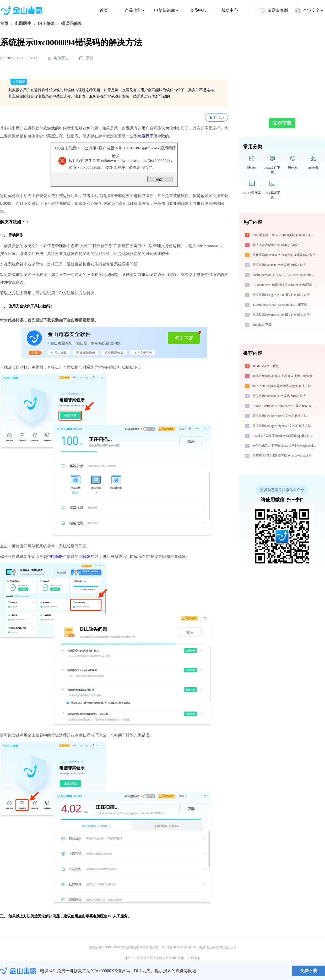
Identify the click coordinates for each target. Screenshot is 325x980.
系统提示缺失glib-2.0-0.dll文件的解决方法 (281, 295)
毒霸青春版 (274, 10)
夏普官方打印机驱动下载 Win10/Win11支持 (282, 456)
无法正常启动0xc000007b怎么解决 (276, 245)
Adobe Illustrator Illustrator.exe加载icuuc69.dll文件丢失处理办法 (285, 406)
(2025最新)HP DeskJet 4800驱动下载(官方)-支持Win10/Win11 (285, 235)
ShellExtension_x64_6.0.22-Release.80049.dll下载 (285, 275)
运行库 (147, 136)
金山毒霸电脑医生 (93, 916)
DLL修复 (46, 23)
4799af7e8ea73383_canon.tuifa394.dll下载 (280, 305)
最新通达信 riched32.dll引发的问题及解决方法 (284, 255)
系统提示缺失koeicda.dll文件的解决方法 (280, 416)
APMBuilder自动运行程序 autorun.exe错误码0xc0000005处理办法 (285, 285)
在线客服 (194, 958)
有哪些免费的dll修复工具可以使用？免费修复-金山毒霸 (285, 376)
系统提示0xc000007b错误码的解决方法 (279, 265)
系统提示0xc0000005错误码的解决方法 (279, 396)
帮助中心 (230, 10)
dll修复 (85, 557)
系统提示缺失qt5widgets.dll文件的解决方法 (282, 426)
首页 (104, 10)
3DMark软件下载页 (266, 366)
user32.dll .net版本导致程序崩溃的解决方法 (282, 386)
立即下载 (282, 123)
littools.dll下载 (262, 325)
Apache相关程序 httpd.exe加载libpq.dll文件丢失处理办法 (285, 436)
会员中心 (198, 10)
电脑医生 (23, 23)
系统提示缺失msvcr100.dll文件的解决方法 (281, 315)
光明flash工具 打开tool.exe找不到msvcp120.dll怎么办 (285, 446)
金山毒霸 (18, 971)
